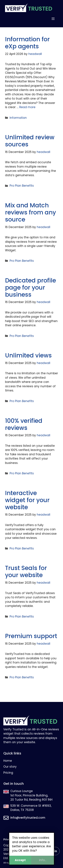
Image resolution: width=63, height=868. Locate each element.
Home (8, 761)
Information (18, 118)
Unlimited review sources (30, 141)
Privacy (8, 839)
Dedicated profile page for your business (30, 287)
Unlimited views (28, 355)
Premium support (31, 636)
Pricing (8, 773)
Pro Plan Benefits (22, 186)
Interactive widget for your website (27, 500)
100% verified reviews (24, 424)
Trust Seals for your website (26, 571)
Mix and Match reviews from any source (30, 212)
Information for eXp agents (27, 43)
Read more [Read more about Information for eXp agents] (27, 107)
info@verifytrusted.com (28, 818)
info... (43, 860)
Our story (10, 767)
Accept (20, 860)
